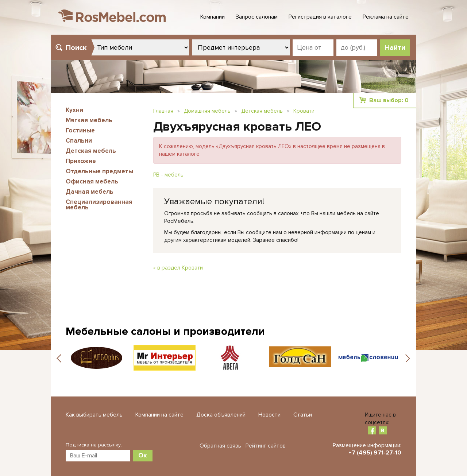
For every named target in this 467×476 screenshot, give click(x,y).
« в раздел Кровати (178, 268)
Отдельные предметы (99, 171)
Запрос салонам (257, 17)
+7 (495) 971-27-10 (375, 453)
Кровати (304, 111)
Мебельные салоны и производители (165, 331)
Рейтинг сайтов (266, 446)
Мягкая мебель (89, 120)
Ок (143, 455)
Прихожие (81, 161)
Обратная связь (220, 446)
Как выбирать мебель (94, 415)
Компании (213, 17)
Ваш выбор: (389, 100)
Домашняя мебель (207, 111)
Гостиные (80, 130)
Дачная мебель (90, 192)
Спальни (79, 141)
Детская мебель (91, 151)
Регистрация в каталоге (320, 17)
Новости (269, 415)
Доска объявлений (221, 415)
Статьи (303, 415)
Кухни (74, 110)
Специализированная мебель (99, 205)
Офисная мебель (92, 181)
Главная (163, 111)
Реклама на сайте (386, 17)
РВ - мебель (168, 175)
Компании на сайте (159, 415)
